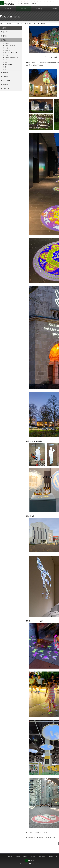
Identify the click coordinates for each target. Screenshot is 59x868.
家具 (6, 62)
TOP (1, 24)
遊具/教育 (7, 50)
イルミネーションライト (11, 46)
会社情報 (5, 77)
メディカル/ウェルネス (11, 53)
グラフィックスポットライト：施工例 (37, 832)
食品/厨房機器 (8, 65)
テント (7, 55)
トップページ (7, 32)
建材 (6, 67)
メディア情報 (7, 81)
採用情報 (5, 85)
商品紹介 (10, 24)
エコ (6, 60)
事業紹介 (5, 36)
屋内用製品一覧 (32, 838)
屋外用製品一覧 (43, 838)
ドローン (7, 69)
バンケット (8, 48)
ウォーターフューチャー (11, 57)
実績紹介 (5, 73)
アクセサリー (54, 838)
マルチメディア (9, 43)
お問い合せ (6, 89)
